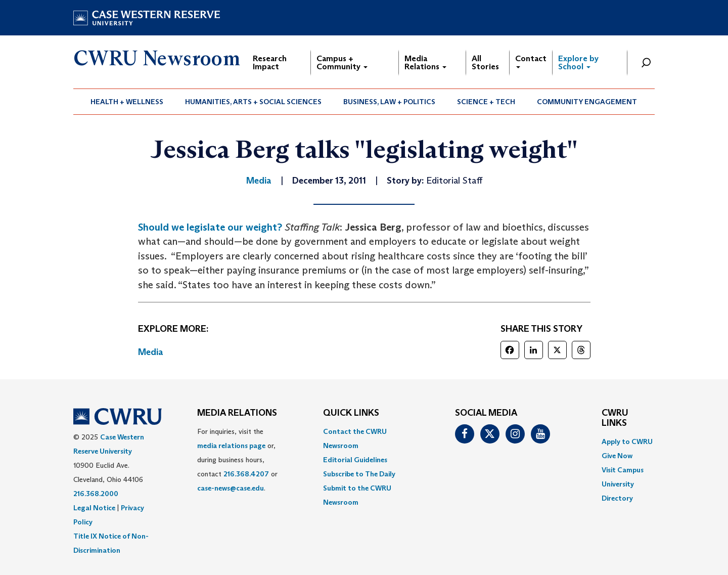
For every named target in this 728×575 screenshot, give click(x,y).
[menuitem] (127, 102)
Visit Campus (623, 470)
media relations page (231, 446)
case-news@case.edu (231, 488)
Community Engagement (587, 102)
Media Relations (425, 62)
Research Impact (270, 62)
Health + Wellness (127, 102)
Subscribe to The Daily (359, 474)
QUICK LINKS (351, 413)
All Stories (485, 62)
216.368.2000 (96, 494)
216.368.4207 (246, 474)
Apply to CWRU (627, 441)
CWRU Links (615, 418)
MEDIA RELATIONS (237, 413)
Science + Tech (486, 102)
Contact (531, 61)
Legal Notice (94, 508)
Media (151, 352)
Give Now (617, 456)
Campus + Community (342, 62)
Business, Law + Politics (389, 102)
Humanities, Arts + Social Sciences (253, 102)
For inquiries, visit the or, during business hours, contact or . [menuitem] (237, 460)
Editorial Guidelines (355, 460)
